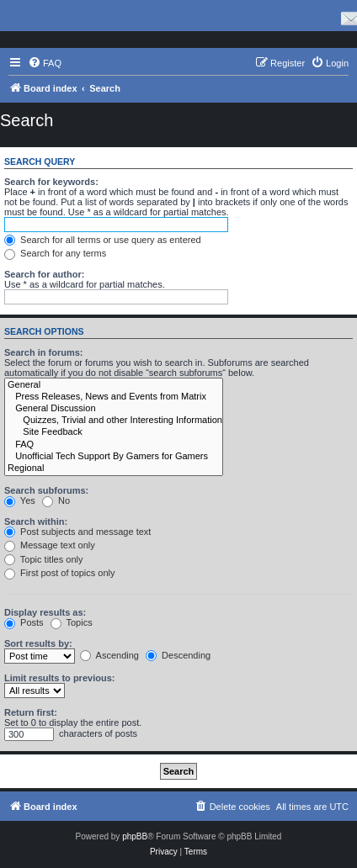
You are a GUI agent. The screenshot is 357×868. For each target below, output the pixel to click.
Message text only (50, 545)
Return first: (31, 712)
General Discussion (114, 409)
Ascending (109, 655)
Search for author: (44, 274)
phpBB (135, 836)
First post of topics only (60, 573)
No (56, 500)
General (114, 385)
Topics (72, 622)
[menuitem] (45, 63)
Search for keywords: (51, 182)
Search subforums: (46, 490)
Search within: (36, 521)
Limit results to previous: (59, 678)
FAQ (114, 445)
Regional (114, 468)
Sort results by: (38, 643)
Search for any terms (55, 253)
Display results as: (45, 612)
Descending (178, 655)
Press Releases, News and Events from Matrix (114, 397)
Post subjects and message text (77, 532)
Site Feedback (114, 432)
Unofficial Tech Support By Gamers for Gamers (114, 457)
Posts (24, 622)
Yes (20, 500)
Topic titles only (43, 559)
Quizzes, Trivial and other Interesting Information (114, 421)
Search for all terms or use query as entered (103, 240)
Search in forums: (44, 352)
